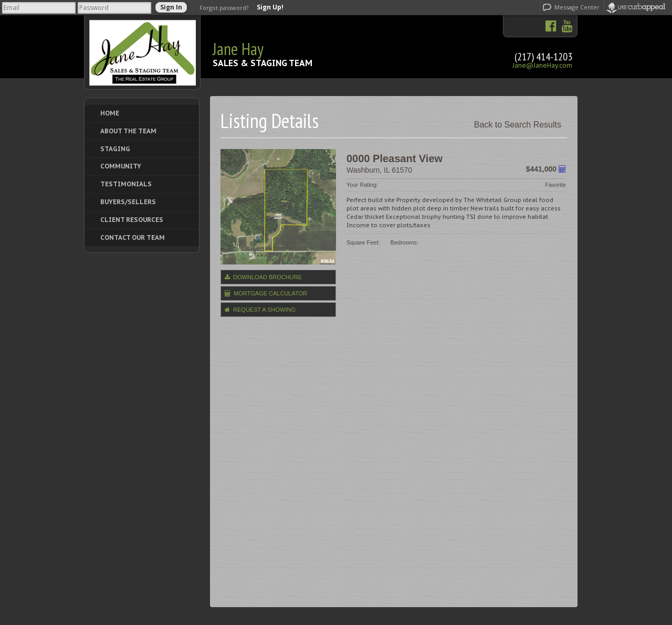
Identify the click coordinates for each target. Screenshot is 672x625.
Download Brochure (263, 277)
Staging (115, 149)
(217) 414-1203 (543, 57)
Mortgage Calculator (266, 293)
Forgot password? (224, 8)
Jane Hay (238, 49)
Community (121, 166)
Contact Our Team (133, 237)
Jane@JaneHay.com (542, 65)
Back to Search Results (518, 125)
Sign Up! (270, 7)
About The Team (128, 131)
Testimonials (126, 184)
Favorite (555, 185)
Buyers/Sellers (128, 202)
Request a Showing (260, 310)
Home (110, 113)
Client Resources (132, 220)
